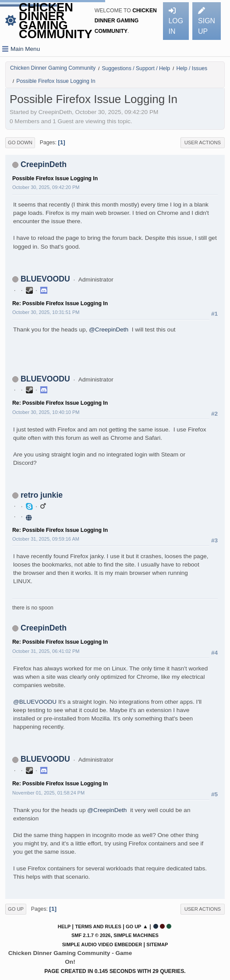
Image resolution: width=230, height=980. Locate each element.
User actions (203, 143)
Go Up (16, 909)
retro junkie (42, 495)
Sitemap (157, 944)
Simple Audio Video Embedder (102, 944)
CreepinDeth (44, 164)
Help (64, 927)
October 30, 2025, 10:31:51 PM (46, 312)
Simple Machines (136, 935)
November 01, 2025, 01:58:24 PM (48, 793)
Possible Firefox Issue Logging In (55, 178)
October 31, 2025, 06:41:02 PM (46, 651)
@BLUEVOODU (35, 702)
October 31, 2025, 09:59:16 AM (46, 539)
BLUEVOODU (45, 279)
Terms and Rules (98, 927)
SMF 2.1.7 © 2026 (91, 935)
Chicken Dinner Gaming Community (56, 21)
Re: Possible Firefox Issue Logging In (60, 303)
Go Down (20, 143)
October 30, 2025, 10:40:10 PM (46, 412)
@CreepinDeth (109, 330)
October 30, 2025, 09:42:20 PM (46, 187)
